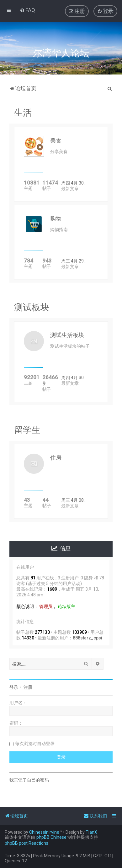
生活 (23, 113)
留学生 (27, 430)
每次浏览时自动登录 (35, 744)
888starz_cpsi (88, 638)
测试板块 (32, 307)
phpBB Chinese (51, 837)
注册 (28, 687)
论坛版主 (66, 606)
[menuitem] (27, 10)
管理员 (46, 606)
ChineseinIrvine (44, 832)
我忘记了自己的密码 (29, 780)
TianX (91, 832)
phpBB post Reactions (27, 843)
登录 (14, 687)
